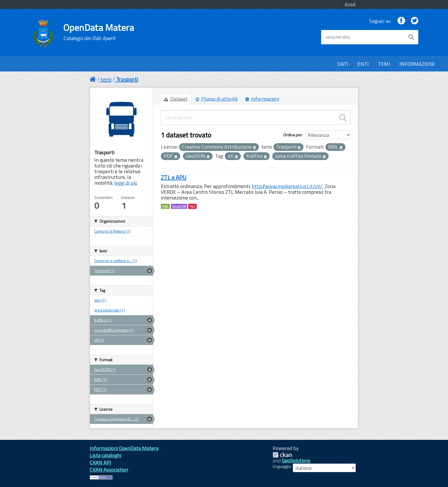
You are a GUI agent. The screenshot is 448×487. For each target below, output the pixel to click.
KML (165, 206)
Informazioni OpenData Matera (124, 448)
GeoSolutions (296, 461)
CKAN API (100, 463)
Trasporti (127, 79)
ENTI (363, 64)
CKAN (282, 455)
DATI (343, 64)
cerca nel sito (337, 37)
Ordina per (292, 135)
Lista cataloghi (105, 455)
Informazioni (262, 99)
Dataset (176, 99)
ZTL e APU (174, 177)
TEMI (384, 64)
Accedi (350, 4)
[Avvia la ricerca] (411, 37)
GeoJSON (179, 206)
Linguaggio (282, 466)
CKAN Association (109, 470)
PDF (192, 206)
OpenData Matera (99, 32)
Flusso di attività (217, 99)
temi (106, 79)
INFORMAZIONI (417, 64)
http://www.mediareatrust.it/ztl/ (287, 186)
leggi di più (126, 183)
